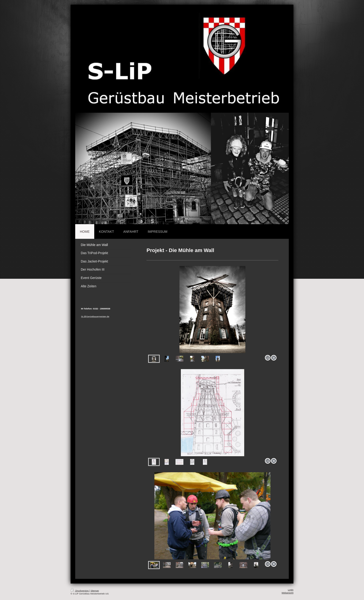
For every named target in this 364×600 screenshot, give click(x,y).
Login (291, 590)
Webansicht (288, 593)
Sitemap (95, 591)
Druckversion (80, 591)
